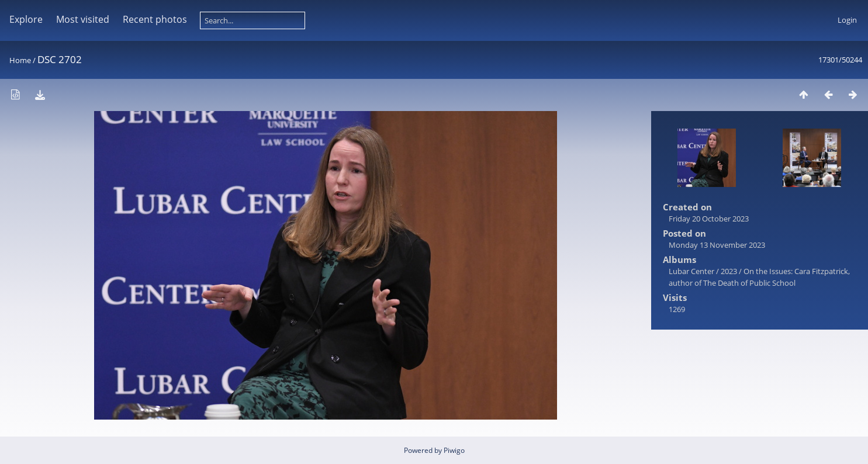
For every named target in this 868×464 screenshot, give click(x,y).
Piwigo (454, 450)
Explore (26, 19)
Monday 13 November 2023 (717, 245)
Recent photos (155, 19)
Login (847, 20)
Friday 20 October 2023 (709, 219)
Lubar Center (691, 271)
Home (20, 60)
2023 (729, 271)
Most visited (83, 19)
